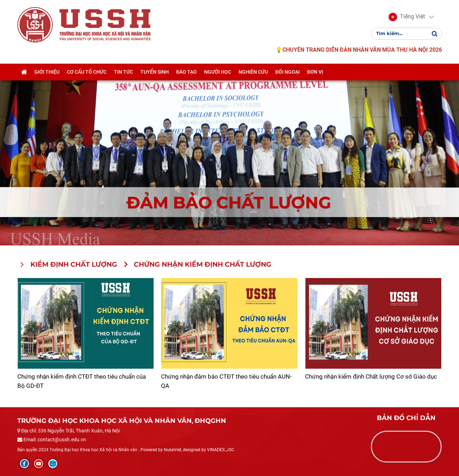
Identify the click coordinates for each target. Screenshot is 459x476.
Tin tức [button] (124, 72)
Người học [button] (218, 72)
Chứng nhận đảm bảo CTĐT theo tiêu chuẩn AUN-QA (226, 381)
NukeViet (173, 450)
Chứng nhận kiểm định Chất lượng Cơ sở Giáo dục (371, 376)
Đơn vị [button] (315, 72)
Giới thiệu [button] (47, 72)
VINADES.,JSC (221, 450)
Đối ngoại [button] (288, 72)
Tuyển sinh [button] (155, 72)
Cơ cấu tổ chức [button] (87, 72)
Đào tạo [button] (187, 72)
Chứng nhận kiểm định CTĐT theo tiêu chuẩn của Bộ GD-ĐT (82, 381)
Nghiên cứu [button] (253, 72)
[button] (407, 17)
